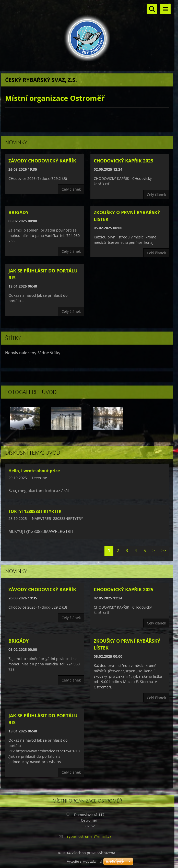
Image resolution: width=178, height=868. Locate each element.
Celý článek (71, 189)
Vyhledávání (152, 9)
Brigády (19, 212)
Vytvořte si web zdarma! (85, 861)
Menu (165, 9)
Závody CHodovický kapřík (42, 161)
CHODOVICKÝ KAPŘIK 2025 (123, 161)
